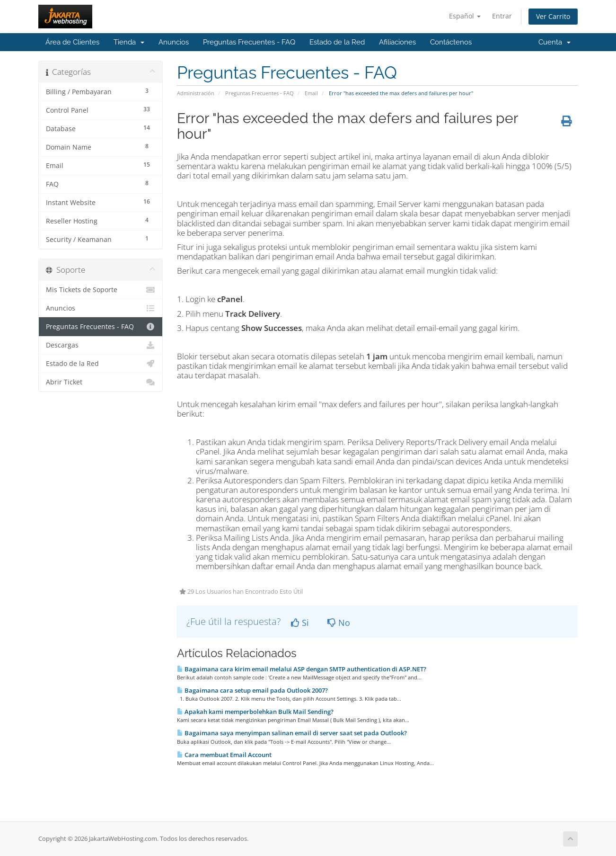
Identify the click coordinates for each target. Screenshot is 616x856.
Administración (196, 93)
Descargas (101, 345)
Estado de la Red (337, 42)
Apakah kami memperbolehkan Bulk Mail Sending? (255, 712)
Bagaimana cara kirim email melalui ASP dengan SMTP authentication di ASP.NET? (302, 669)
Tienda (129, 42)
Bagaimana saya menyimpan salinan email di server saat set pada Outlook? (292, 733)
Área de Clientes (72, 42)
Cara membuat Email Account (224, 755)
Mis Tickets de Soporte (101, 290)
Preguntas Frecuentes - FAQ (249, 42)
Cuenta (554, 42)
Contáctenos (451, 42)
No (339, 623)
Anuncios (174, 42)
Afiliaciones (397, 42)
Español (465, 16)
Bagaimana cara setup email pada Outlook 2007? (252, 690)
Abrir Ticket (101, 382)
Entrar (502, 16)
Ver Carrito (553, 16)
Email (311, 93)
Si (300, 623)
